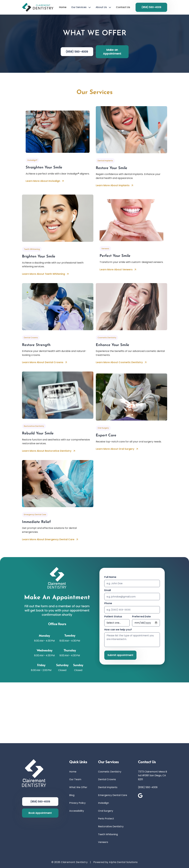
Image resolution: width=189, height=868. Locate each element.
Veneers (103, 842)
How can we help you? (118, 630)
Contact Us (123, 7)
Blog (72, 795)
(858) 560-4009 (148, 787)
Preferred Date (141, 617)
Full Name (110, 578)
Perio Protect (106, 819)
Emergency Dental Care (113, 795)
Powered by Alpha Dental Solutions (116, 862)
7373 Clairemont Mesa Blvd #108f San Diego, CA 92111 (152, 776)
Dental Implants (108, 787)
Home (63, 7)
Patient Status (113, 617)
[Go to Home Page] (38, 7)
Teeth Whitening (108, 834)
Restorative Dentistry (111, 826)
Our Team (75, 779)
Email (108, 591)
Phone (108, 604)
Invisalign (103, 803)
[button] (81, 7)
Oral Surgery (106, 811)
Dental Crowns (107, 779)
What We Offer (78, 787)
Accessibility (77, 811)
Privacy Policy (77, 803)
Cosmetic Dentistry (110, 772)
